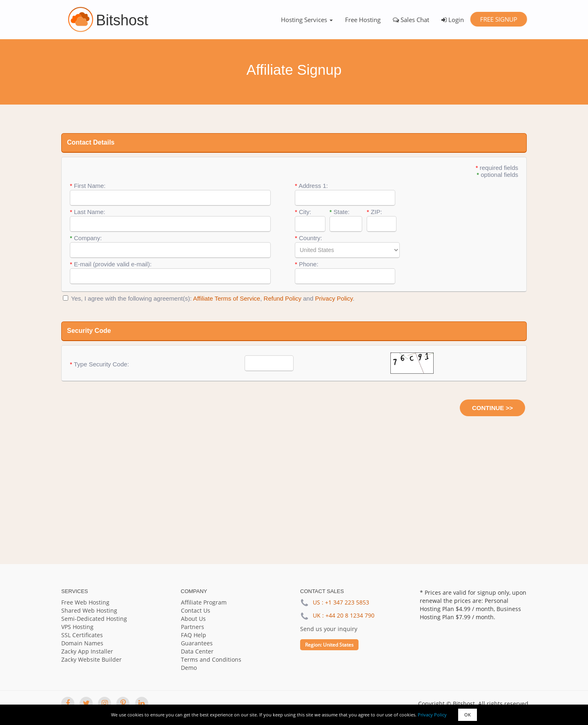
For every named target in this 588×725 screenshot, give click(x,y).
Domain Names (82, 643)
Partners (193, 627)
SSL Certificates (82, 635)
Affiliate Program (204, 602)
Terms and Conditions (211, 659)
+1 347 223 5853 (347, 602)
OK (468, 715)
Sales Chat (411, 20)
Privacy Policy (432, 715)
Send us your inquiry (329, 629)
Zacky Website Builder (91, 659)
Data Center (197, 651)
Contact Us (196, 610)
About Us (193, 619)
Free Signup (498, 19)
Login (453, 20)
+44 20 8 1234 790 (350, 615)
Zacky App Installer (87, 651)
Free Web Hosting (85, 602)
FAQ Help (194, 635)
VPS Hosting (77, 627)
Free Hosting (363, 20)
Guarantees (197, 643)
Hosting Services (307, 20)
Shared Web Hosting (89, 610)
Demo (189, 668)
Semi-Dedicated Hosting (94, 619)
